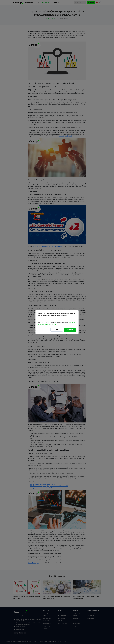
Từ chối (57, 330)
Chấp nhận (70, 330)
